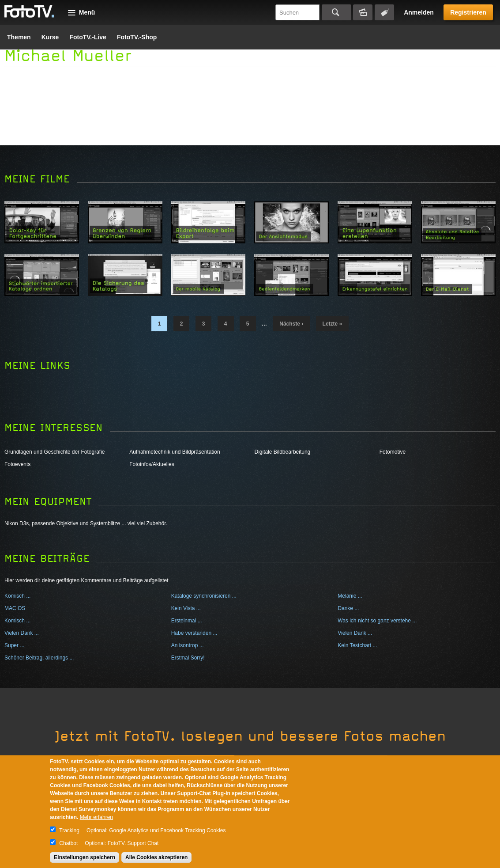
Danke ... (348, 608)
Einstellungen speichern (85, 857)
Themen (19, 37)
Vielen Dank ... (22, 633)
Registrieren (468, 12)
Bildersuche (363, 12)
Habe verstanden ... (194, 633)
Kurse (50, 37)
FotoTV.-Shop (137, 37)
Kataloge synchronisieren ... (204, 596)
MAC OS (15, 608)
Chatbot (68, 843)
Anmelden (419, 12)
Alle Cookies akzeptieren (156, 857)
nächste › (291, 324)
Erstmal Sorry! (188, 658)
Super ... (14, 645)
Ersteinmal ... (187, 621)
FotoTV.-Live (88, 37)
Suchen (336, 12)
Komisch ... (17, 596)
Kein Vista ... (186, 608)
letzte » (333, 324)
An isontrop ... (188, 645)
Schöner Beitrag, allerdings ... (39, 658)
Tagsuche (384, 12)
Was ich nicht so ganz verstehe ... (377, 621)
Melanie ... (350, 596)
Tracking (69, 830)
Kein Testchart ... (357, 645)
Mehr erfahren (96, 817)
